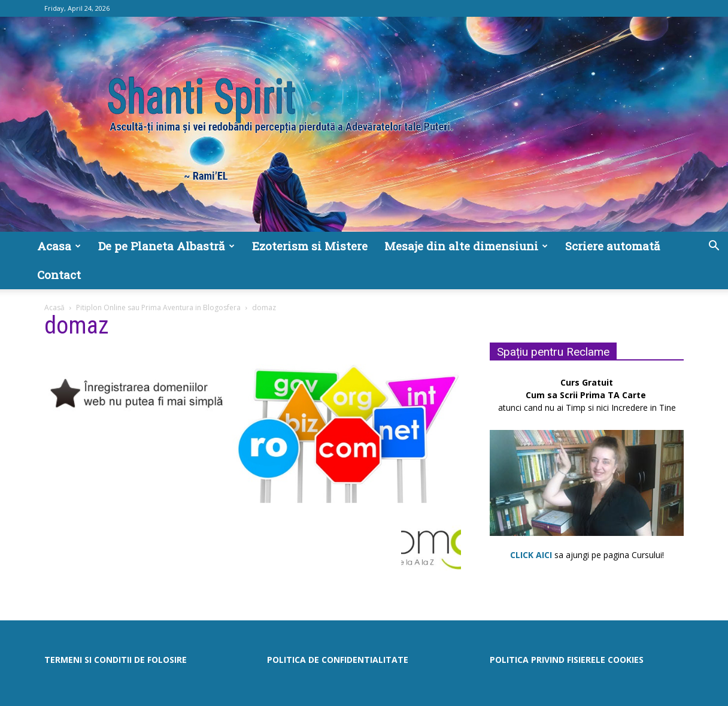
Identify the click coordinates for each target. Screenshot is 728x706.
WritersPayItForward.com (380, 695)
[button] (714, 247)
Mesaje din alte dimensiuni (466, 246)
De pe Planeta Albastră (166, 246)
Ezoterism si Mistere (310, 246)
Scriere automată (613, 246)
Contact (59, 275)
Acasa (59, 246)
